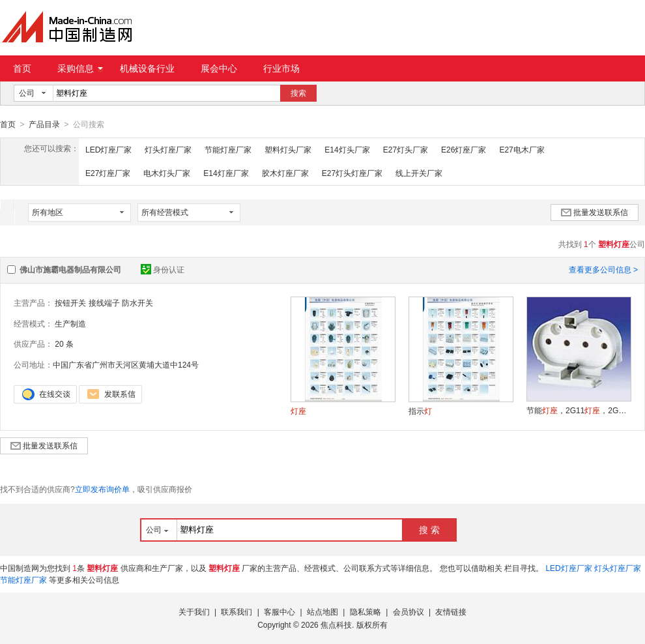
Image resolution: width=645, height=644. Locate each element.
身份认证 (163, 269)
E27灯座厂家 (108, 173)
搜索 (298, 93)
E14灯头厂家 (347, 149)
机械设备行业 (147, 68)
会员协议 (408, 611)
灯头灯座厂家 (168, 149)
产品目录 (44, 124)
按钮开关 (70, 302)
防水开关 (137, 302)
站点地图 (322, 611)
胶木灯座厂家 (285, 173)
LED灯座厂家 (108, 149)
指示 (420, 411)
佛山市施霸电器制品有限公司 (70, 269)
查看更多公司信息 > (603, 269)
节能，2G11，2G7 (579, 410)
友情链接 (451, 611)
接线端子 (104, 302)
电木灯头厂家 (167, 173)
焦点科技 (336, 624)
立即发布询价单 (102, 489)
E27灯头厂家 (406, 149)
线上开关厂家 (419, 173)
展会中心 (219, 68)
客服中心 (279, 611)
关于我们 (194, 611)
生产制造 (70, 323)
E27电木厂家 (522, 149)
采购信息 (80, 68)
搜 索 (429, 529)
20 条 (64, 344)
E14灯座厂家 (226, 173)
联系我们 (236, 611)
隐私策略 (365, 611)
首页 (22, 68)
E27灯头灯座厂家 (352, 173)
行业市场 (281, 68)
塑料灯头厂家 (288, 149)
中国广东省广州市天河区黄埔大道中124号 (126, 364)
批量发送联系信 (595, 212)
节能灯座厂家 (228, 149)
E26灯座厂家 (464, 149)
